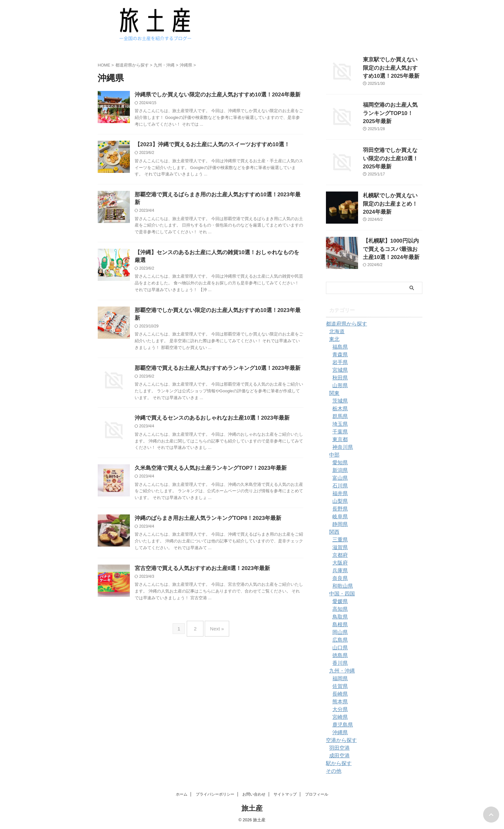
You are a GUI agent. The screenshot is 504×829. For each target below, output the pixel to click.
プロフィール (317, 794)
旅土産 (252, 808)
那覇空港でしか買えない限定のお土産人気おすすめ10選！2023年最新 (215, 298)
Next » (215, 609)
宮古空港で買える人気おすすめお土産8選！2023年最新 (198, 551)
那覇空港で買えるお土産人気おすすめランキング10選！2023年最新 (213, 348)
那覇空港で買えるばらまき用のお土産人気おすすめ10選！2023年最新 (215, 196)
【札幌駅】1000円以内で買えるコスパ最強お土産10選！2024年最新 (392, 248)
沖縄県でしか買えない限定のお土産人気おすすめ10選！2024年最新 (213, 95)
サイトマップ (285, 794)
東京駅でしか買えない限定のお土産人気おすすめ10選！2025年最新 (392, 66)
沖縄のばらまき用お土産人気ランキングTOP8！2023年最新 (204, 500)
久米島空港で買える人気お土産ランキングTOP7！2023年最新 (206, 450)
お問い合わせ (254, 794)
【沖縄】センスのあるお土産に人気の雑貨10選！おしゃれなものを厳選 (217, 247)
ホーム (182, 794)
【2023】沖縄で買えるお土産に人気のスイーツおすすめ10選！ (207, 145)
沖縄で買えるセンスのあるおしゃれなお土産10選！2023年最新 (207, 399)
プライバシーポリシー (215, 794)
